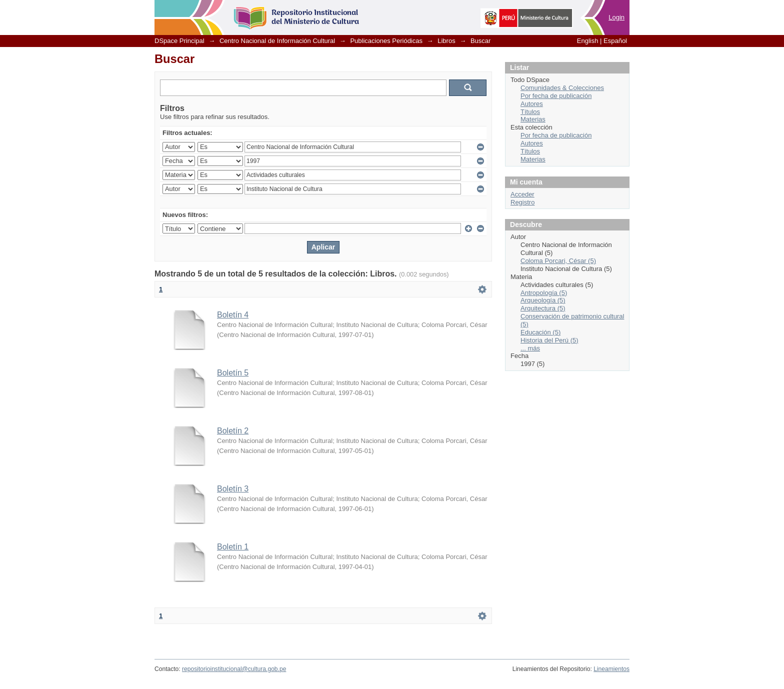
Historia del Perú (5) (549, 340)
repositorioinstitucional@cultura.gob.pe (234, 669)
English (588, 41)
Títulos (530, 112)
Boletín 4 (233, 315)
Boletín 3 (233, 489)
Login (616, 17)
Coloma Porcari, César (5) (558, 261)
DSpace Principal (179, 41)
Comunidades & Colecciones (562, 88)
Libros (446, 41)
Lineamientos (611, 669)
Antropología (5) (544, 293)
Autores (532, 104)
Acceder (522, 194)
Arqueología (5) (543, 300)
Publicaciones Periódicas (386, 41)
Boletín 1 (233, 547)
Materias (533, 119)
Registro (522, 202)
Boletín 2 (233, 431)
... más (530, 348)
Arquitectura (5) (543, 308)
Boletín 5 (233, 373)
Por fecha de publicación (556, 96)
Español (615, 41)
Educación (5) (540, 332)
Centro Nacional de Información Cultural (277, 41)
